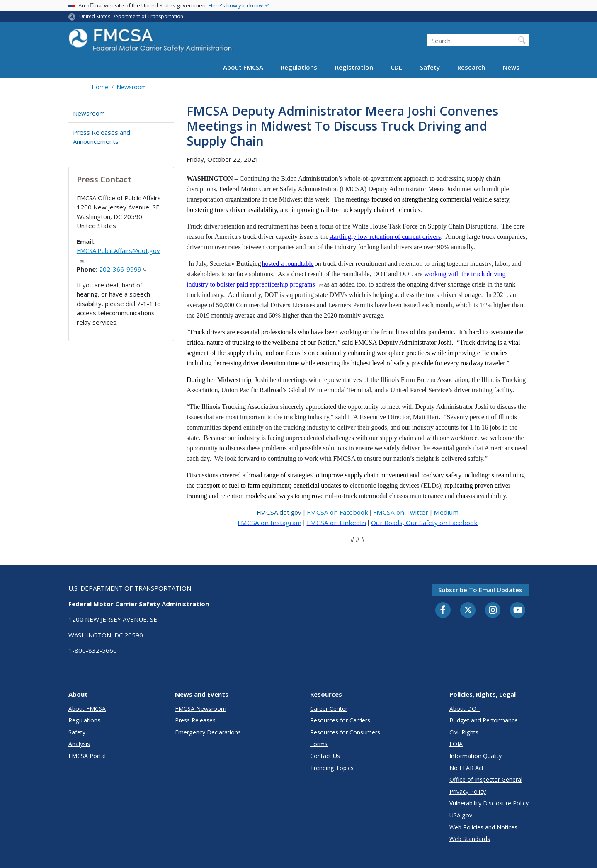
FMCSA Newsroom (201, 709)
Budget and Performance (484, 720)
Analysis (79, 744)
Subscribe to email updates (480, 590)
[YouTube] (518, 610)
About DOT (465, 709)
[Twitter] (468, 610)
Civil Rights (464, 732)
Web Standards (470, 839)
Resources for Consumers (345, 732)
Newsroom (132, 87)
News (511, 67)
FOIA (456, 744)
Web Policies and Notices (483, 827)
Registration (354, 67)
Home (100, 87)
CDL (396, 67)
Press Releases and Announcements (102, 137)
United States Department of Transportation (131, 16)
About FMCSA (243, 67)
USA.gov (461, 815)
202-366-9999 (123, 269)
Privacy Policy (468, 791)
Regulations (299, 67)
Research (471, 67)
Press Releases (195, 720)
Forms (319, 744)
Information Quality (476, 756)
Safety (430, 67)
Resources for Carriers (340, 720)
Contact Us (325, 756)
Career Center (329, 709)
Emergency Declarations (208, 732)
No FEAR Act (467, 768)
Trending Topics (332, 768)
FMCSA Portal (87, 756)
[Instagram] (493, 611)
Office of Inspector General (486, 779)
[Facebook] (443, 610)
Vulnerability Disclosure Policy (489, 803)
